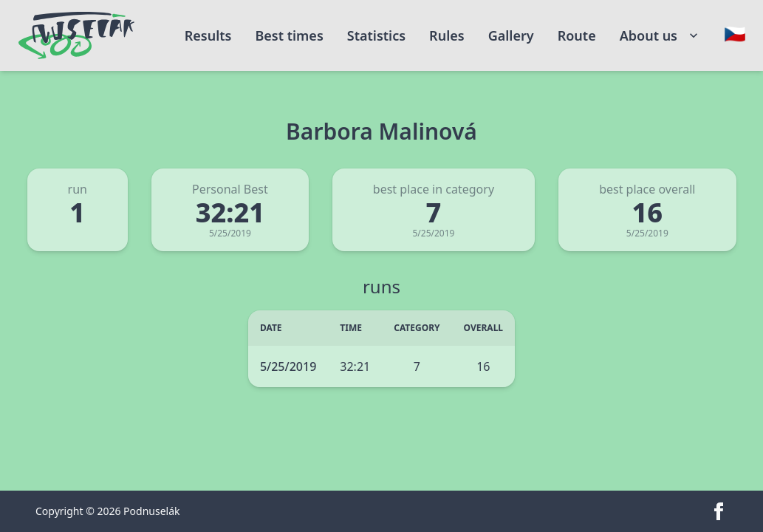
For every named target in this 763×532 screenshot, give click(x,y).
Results (208, 35)
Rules (447, 35)
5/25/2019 (288, 366)
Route (577, 35)
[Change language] (735, 34)
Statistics (376, 35)
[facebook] (719, 511)
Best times (289, 35)
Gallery (511, 35)
